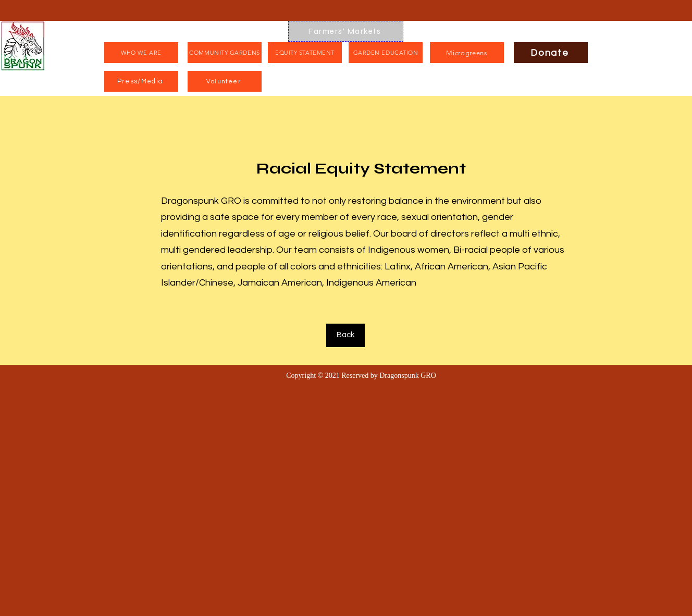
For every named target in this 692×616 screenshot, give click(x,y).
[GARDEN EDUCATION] (386, 53)
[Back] (345, 335)
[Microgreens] (467, 53)
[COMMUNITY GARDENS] (225, 53)
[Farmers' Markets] (346, 31)
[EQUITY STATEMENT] (305, 53)
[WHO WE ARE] (141, 53)
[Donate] (551, 53)
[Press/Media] (141, 81)
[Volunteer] (225, 81)
